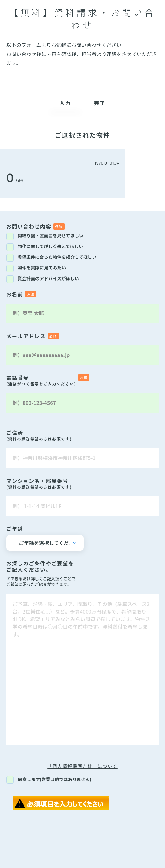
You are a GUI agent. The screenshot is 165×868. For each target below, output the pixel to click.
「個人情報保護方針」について (82, 766)
